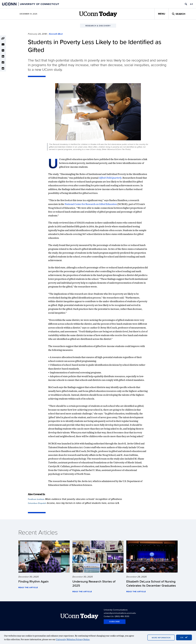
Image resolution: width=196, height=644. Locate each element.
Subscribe (115, 622)
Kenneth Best (56, 34)
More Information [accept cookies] (161, 638)
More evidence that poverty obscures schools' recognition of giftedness (84, 499)
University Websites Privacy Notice (73, 639)
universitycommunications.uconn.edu (120, 613)
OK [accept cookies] (184, 637)
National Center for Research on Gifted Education (91, 204)
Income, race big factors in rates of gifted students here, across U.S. (83, 503)
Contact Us (109, 616)
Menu (162, 14)
